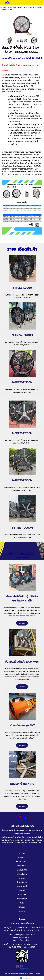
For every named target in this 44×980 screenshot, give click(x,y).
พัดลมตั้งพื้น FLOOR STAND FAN (19, 7)
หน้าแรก (3, 7)
